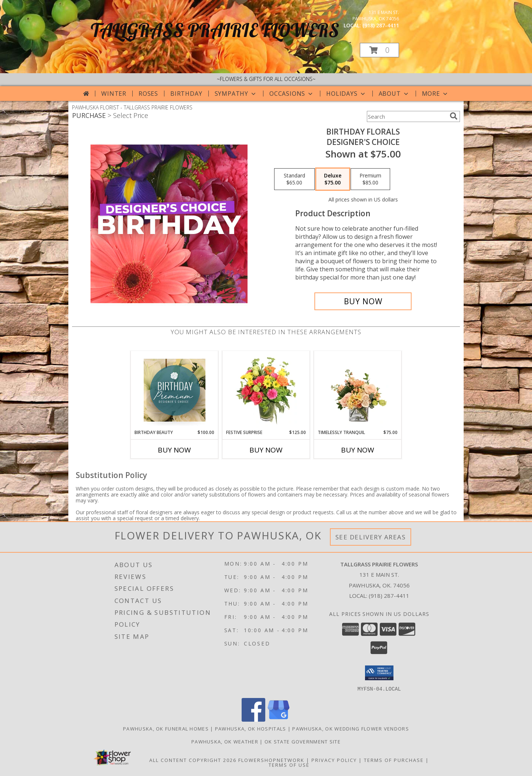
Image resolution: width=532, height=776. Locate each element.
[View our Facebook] (253, 719)
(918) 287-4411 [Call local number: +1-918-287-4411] (381, 25)
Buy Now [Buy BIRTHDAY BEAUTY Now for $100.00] (174, 450)
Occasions (292, 94)
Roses (148, 94)
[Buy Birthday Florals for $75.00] (363, 301)
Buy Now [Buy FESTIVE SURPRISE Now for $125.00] (266, 450)
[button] (379, 50)
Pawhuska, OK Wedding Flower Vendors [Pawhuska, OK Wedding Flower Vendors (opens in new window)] (351, 728)
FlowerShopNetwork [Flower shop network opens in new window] (271, 760)
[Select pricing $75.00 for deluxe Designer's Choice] (333, 179)
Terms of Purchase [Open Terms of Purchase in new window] (394, 760)
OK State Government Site (303, 741)
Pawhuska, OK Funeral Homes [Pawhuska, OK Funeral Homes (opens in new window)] (166, 728)
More (435, 94)
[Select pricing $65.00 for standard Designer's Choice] (294, 179)
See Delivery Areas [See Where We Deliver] (371, 537)
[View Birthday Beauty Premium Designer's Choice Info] (175, 390)
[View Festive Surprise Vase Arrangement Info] (266, 390)
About (394, 94)
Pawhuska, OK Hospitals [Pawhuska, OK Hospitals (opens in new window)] (251, 728)
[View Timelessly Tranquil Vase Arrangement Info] (358, 390)
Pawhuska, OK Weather (225, 741)
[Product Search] (407, 116)
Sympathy (236, 94)
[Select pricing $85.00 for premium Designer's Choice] (370, 179)
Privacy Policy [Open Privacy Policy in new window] (334, 760)
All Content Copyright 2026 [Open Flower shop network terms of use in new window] (193, 760)
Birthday (186, 94)
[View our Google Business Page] (279, 719)
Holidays (346, 94)
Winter (114, 94)
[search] (454, 116)
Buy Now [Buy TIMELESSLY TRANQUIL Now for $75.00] (358, 450)
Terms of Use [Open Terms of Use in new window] (289, 765)
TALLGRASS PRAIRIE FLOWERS (215, 30)
